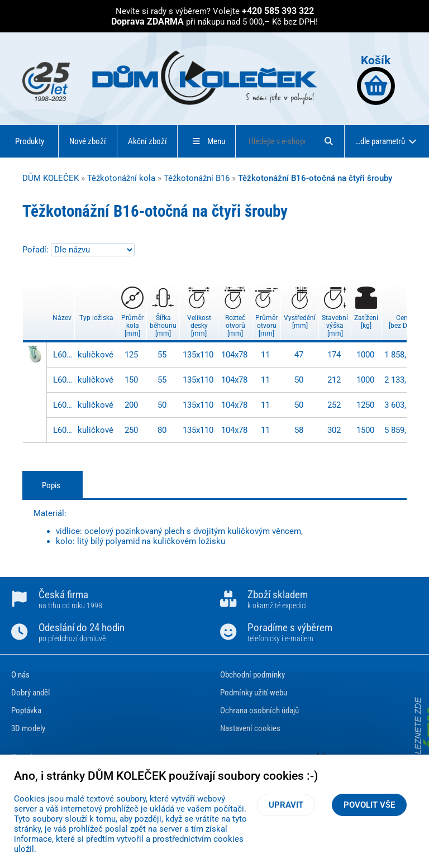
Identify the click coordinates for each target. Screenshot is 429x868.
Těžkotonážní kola (121, 178)
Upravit (286, 805)
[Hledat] (328, 141)
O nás (20, 675)
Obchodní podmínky (252, 675)
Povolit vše (369, 805)
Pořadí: (37, 250)
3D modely (28, 728)
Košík (376, 79)
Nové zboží (88, 141)
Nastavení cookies (250, 728)
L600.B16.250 (63, 430)
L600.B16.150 (63, 380)
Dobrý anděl (30, 693)
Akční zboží (147, 141)
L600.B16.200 (63, 405)
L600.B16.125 (63, 355)
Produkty (30, 141)
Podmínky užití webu (254, 693)
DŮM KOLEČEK (51, 178)
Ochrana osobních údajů (259, 710)
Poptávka (26, 710)
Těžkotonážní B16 (197, 178)
